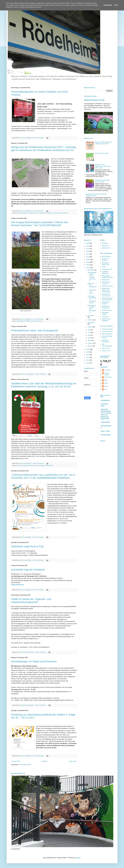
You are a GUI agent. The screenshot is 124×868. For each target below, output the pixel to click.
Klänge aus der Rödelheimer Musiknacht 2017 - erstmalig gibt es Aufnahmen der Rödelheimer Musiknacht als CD (44, 149)
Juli (89, 330)
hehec (106, 383)
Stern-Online (106, 348)
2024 (88, 249)
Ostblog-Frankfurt (107, 286)
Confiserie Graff (107, 269)
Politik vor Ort (106, 248)
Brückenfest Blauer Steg (106, 264)
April (89, 338)
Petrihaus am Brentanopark (106, 295)
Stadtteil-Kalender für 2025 (94, 100)
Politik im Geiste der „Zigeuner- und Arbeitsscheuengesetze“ (31, 601)
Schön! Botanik (107, 310)
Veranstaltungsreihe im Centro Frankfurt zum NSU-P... (92, 277)
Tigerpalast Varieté (105, 313)
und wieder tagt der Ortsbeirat (28, 570)
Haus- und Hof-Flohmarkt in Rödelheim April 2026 (104, 143)
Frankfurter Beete (107, 329)
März (89, 340)
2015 (88, 352)
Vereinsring (105, 317)
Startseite (45, 761)
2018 (88, 265)
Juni (89, 332)
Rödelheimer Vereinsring (46, 465)
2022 (88, 254)
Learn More (108, 5)
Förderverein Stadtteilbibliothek (107, 276)
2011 (88, 363)
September (91, 323)
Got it (116, 5)
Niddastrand (106, 280)
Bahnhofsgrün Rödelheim (23, 321)
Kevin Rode (108, 377)
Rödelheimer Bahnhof (106, 303)
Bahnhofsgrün (106, 256)
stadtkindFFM (105, 422)
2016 (88, 349)
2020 (88, 260)
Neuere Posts (16, 761)
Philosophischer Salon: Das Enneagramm (35, 330)
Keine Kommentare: (38, 138)
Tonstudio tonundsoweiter (61, 213)
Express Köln (106, 351)
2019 (88, 262)
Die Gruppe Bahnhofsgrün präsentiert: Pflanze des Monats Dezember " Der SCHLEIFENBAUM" (40, 224)
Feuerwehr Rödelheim (105, 272)
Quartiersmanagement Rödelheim (107, 299)
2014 (88, 355)
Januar (90, 346)
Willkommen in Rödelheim (106, 320)
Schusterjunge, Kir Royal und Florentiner (34, 661)
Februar (90, 343)
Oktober (90, 320)
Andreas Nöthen (107, 374)
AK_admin (107, 370)
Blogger (78, 858)
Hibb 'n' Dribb (105, 431)
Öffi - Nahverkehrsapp (107, 345)
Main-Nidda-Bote (107, 334)
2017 (88, 268)
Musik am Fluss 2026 (102, 153)
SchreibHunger (106, 435)
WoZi (106, 380)
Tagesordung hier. (18, 585)
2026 (88, 243)
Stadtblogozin (105, 400)
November (91, 316)
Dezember (91, 270)
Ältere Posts (73, 761)
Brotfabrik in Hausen (106, 260)
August (90, 327)
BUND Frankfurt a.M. (37, 321)
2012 (88, 360)
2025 (88, 246)
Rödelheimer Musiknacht (46, 213)
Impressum (105, 246)
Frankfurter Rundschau (105, 341)
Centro (104, 267)
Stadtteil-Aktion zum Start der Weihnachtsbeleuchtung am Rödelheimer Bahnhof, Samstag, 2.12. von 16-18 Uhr (44, 385)
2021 (88, 257)
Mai (89, 335)
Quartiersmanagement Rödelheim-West (27, 213)
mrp (105, 389)
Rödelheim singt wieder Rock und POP (102, 181)
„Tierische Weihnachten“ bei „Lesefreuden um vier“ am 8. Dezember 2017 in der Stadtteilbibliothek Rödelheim (43, 476)
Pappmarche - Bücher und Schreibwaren (106, 290)
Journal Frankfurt (107, 331)
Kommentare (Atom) (25, 765)
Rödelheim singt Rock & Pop (27, 546)
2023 (88, 251)
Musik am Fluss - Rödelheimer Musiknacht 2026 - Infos (103, 166)
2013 (88, 358)
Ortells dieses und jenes (106, 283)
